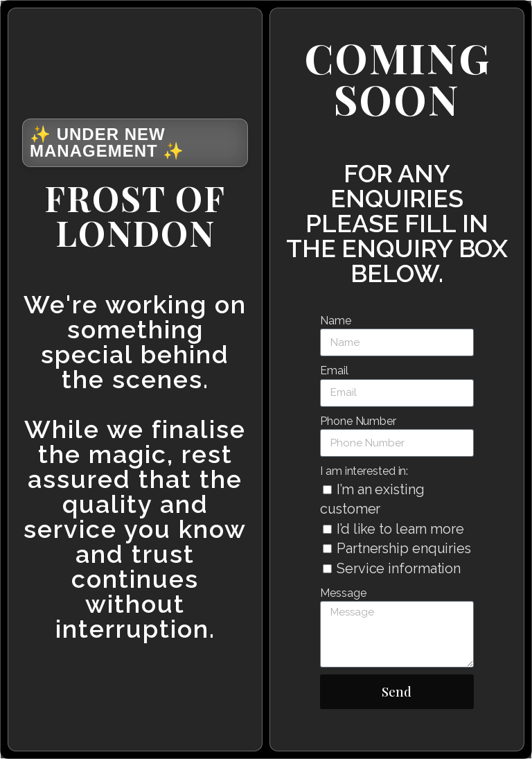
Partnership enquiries (404, 548)
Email (334, 370)
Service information (399, 568)
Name (336, 321)
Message (343, 593)
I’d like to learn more (400, 529)
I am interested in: (364, 471)
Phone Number (358, 421)
